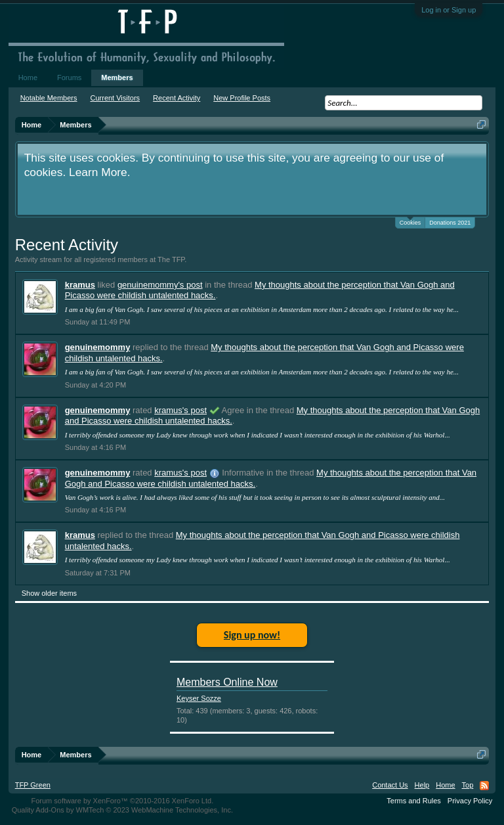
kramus (80, 285)
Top (468, 785)
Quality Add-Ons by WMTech (122, 810)
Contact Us (390, 785)
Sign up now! (252, 635)
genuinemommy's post (160, 285)
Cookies (410, 222)
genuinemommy (98, 347)
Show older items (49, 593)
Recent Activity (177, 98)
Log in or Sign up (449, 10)
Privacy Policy (470, 801)
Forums (69, 78)
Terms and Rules (414, 801)
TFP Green (33, 785)
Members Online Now (227, 682)
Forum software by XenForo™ (122, 801)
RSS (484, 786)
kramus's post (180, 410)
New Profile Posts (242, 98)
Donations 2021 (450, 223)
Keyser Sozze (199, 698)
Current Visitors (115, 98)
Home (28, 78)
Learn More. (99, 172)
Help (422, 785)
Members (117, 78)
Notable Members (49, 98)
